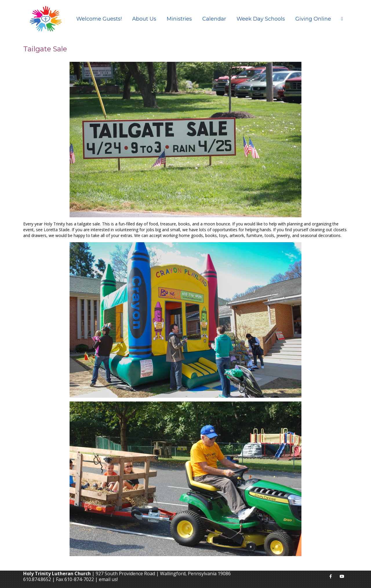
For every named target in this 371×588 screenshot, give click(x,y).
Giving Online (313, 19)
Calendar (214, 19)
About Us (144, 19)
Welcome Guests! (99, 19)
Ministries (179, 19)
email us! (108, 579)
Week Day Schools (261, 19)
